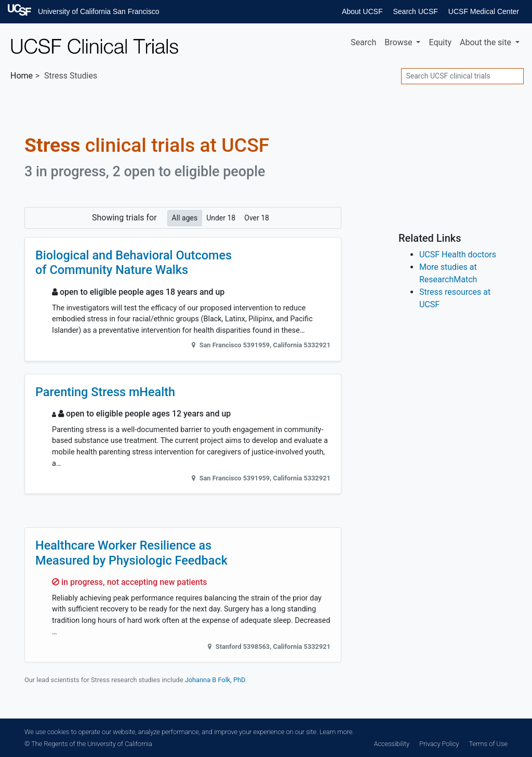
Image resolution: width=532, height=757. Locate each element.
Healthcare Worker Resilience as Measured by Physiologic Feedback (131, 553)
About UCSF (362, 11)
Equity (440, 42)
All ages (185, 217)
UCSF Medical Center (484, 11)
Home (22, 76)
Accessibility (392, 744)
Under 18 (221, 217)
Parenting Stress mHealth (105, 392)
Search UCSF (415, 11)
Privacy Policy (439, 744)
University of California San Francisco (98, 11)
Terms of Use (488, 744)
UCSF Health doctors (458, 254)
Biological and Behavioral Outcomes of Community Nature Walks (134, 263)
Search (363, 42)
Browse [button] (399, 42)
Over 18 (257, 217)
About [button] (487, 42)
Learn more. (337, 732)
